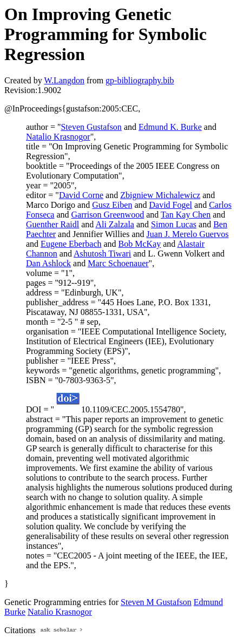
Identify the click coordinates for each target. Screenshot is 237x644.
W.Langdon (64, 80)
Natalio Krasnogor (58, 137)
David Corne (81, 195)
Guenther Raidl (52, 224)
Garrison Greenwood (108, 215)
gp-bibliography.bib (140, 80)
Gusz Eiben (112, 205)
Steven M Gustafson (156, 602)
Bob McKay (140, 244)
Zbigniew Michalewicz (160, 195)
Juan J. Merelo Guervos (188, 234)
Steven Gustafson (91, 127)
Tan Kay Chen (186, 215)
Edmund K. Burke (170, 127)
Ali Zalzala (115, 224)
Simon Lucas (174, 224)
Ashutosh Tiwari (102, 254)
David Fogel (171, 205)
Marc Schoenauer (118, 263)
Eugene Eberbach (71, 244)
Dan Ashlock (48, 263)
